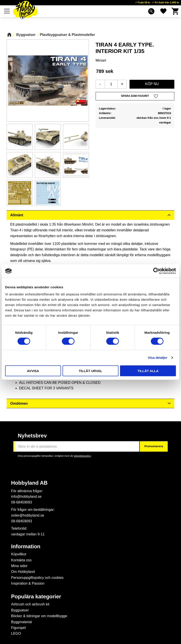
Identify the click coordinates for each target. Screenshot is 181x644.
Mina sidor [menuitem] (19, 566)
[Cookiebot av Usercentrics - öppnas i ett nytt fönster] (156, 271)
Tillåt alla (148, 371)
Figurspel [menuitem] (18, 628)
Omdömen (19, 403)
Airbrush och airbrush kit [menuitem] (30, 604)
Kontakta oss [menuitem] (21, 560)
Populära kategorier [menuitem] (36, 597)
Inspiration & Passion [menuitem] (28, 583)
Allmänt (17, 215)
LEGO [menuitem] (16, 633)
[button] (7, 11)
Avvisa (33, 371)
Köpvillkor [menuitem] (19, 554)
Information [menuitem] (26, 546)
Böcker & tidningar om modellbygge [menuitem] (39, 616)
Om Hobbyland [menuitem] (23, 572)
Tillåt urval (90, 371)
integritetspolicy (82, 456)
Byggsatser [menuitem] (20, 610)
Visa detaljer (157, 358)
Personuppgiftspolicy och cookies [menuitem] (37, 578)
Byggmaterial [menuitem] (21, 622)
